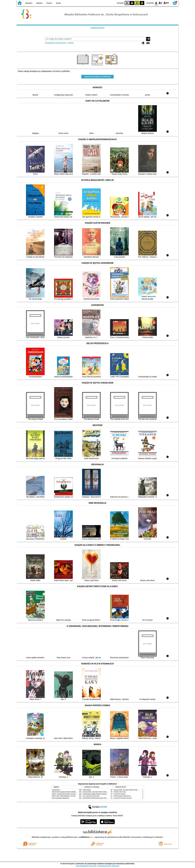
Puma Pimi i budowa (120, 794)
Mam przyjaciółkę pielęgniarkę (61, 798)
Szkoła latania (56, 790)
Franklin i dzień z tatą (120, 792)
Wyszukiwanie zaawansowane (56, 43)
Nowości (29, 3)
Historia (39, 3)
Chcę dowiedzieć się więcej (86, 866)
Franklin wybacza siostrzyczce (122, 796)
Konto (58, 3)
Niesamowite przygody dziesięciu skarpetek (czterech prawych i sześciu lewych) (74, 792)
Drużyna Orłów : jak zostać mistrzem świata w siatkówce (99, 792)
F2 (166, 3)
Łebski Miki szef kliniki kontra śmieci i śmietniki (96, 798)
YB (137, 3)
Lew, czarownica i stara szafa (91, 796)
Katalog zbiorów (97, 28)
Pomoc (49, 3)
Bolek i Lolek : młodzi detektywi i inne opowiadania (66, 796)
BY (142, 3)
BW (132, 3)
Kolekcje (71, 43)
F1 (160, 3)
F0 (156, 3)
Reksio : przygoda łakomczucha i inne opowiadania (66, 794)
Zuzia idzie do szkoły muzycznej (123, 798)
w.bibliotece (85, 837)
